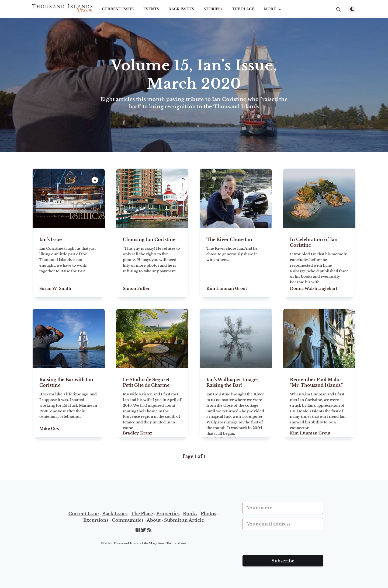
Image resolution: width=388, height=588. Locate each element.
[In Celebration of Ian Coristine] (319, 263)
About (154, 520)
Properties (168, 514)
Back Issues (181, 9)
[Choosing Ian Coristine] (152, 263)
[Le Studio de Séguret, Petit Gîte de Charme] (152, 403)
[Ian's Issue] (69, 263)
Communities (128, 520)
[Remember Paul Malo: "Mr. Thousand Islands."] (319, 403)
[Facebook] (138, 530)
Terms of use (176, 543)
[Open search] (338, 9)
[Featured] (95, 180)
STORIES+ (213, 9)
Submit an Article (184, 520)
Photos (208, 514)
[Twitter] (144, 530)
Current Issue (118, 9)
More (273, 9)
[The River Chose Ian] (236, 263)
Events (151, 9)
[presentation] (283, 545)
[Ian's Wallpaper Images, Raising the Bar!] (236, 403)
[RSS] (149, 530)
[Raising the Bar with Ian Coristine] (69, 403)
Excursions (96, 520)
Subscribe (283, 561)
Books (190, 514)
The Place (243, 9)
